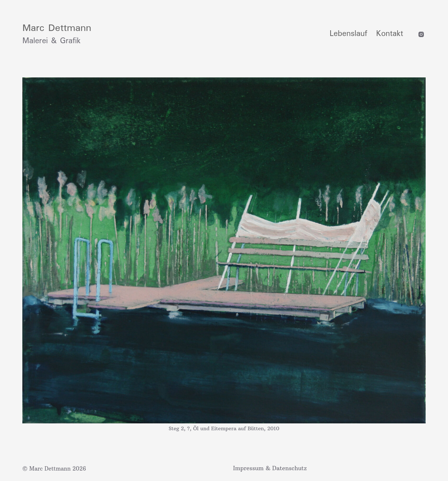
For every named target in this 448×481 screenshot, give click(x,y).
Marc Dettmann (57, 28)
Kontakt (390, 34)
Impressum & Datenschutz (270, 468)
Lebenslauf (348, 34)
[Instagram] (421, 34)
